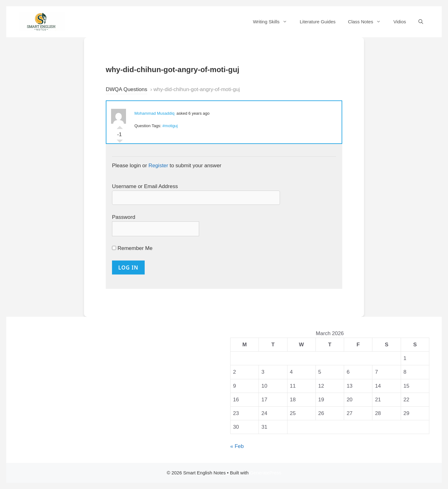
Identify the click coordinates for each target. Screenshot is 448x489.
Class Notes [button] (368, 22)
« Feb (237, 446)
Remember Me (132, 248)
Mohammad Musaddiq (154, 113)
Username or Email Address (145, 186)
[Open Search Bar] (421, 22)
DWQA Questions (126, 89)
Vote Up (120, 126)
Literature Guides (317, 22)
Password (124, 217)
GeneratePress (266, 473)
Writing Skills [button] (273, 22)
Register (158, 166)
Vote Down (120, 143)
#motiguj (170, 126)
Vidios (400, 22)
